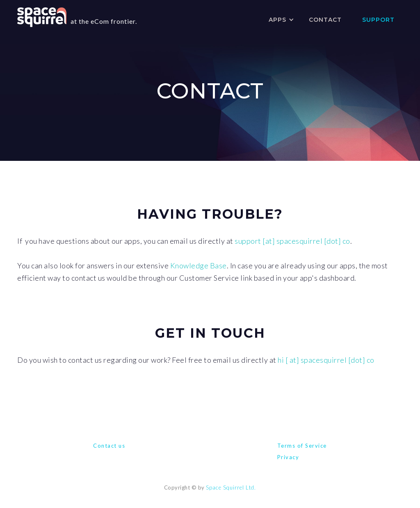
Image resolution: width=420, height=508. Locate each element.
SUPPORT (378, 20)
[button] (278, 20)
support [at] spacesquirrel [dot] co (292, 241)
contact (325, 20)
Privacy (288, 457)
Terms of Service (302, 446)
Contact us (109, 446)
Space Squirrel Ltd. (231, 487)
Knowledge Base (199, 265)
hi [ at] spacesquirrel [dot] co (326, 360)
